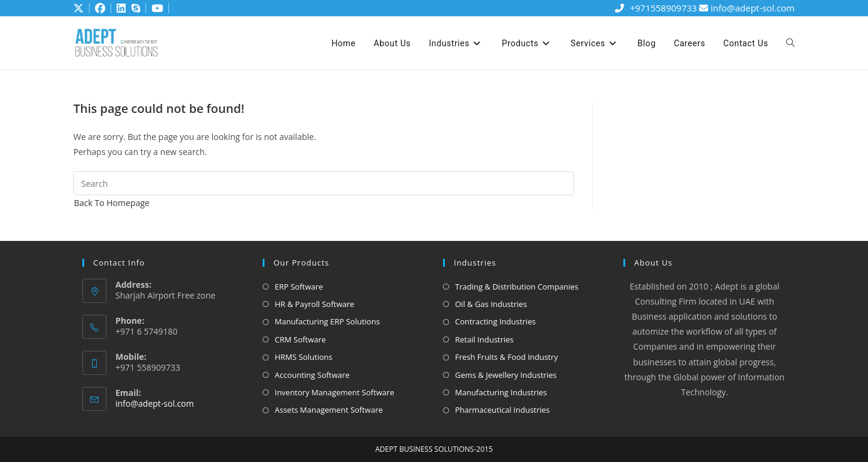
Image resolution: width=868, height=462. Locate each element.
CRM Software (300, 339)
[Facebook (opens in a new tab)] (96, 8)
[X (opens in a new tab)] (79, 8)
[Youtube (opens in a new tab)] (156, 8)
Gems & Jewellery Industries (506, 375)
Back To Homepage (112, 203)
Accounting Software (312, 375)
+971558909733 (655, 8)
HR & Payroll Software (314, 304)
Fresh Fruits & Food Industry (506, 357)
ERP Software (299, 287)
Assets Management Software (329, 410)
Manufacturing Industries (501, 392)
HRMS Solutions (304, 357)
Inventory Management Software (335, 392)
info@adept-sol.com (747, 8)
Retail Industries (484, 339)
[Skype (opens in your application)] (134, 8)
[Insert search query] (324, 183)
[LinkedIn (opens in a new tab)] (117, 8)
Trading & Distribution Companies (517, 287)
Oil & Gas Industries (491, 304)
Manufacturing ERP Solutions (327, 321)
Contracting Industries (495, 321)
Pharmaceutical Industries (503, 410)
